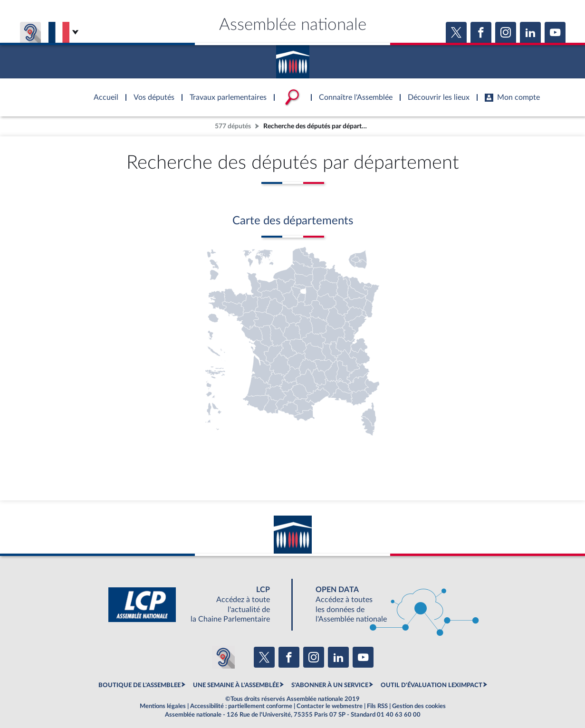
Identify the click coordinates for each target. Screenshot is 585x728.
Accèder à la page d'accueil (293, 58)
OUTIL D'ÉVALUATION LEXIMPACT (432, 685)
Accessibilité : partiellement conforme (241, 706)
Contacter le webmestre (330, 706)
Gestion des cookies (419, 706)
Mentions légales (163, 706)
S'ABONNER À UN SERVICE (330, 685)
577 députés (233, 126)
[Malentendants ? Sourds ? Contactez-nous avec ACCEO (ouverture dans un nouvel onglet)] (223, 657)
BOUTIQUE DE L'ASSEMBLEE (139, 685)
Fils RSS (377, 706)
